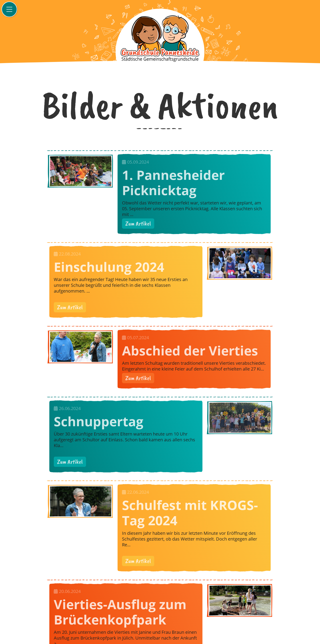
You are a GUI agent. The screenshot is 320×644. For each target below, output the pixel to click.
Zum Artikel (138, 223)
